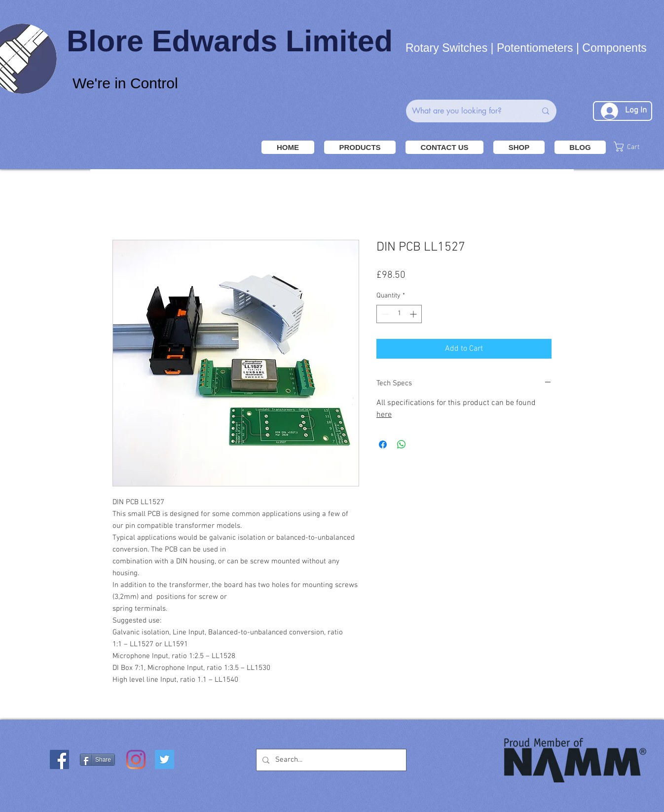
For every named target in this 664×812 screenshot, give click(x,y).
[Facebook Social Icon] (59, 759)
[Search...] (330, 760)
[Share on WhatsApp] (402, 444)
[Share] (97, 760)
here (384, 415)
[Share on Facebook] (383, 444)
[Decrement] (384, 314)
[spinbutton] (399, 314)
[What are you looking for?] (467, 111)
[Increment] (414, 314)
